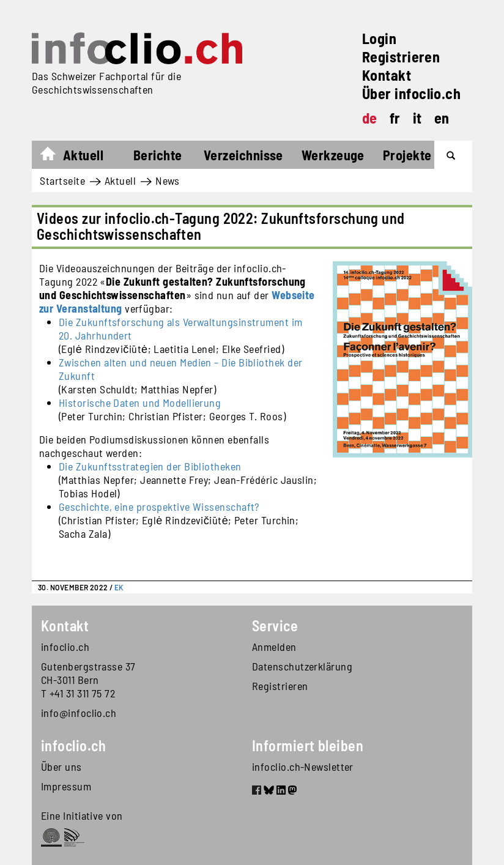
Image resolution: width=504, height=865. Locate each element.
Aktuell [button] (83, 155)
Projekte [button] (407, 155)
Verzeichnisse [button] (243, 155)
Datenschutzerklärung (302, 666)
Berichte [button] (158, 155)
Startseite (54, 157)
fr (395, 118)
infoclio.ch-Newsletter (303, 767)
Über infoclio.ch (411, 93)
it (417, 118)
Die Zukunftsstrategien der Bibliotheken (150, 466)
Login (379, 38)
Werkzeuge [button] (333, 155)
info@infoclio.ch (79, 713)
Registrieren (401, 57)
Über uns (61, 767)
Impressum (66, 786)
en (442, 118)
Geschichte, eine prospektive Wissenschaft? (159, 507)
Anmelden (274, 647)
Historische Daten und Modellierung (140, 403)
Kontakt (387, 75)
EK (119, 587)
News (168, 180)
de (370, 118)
